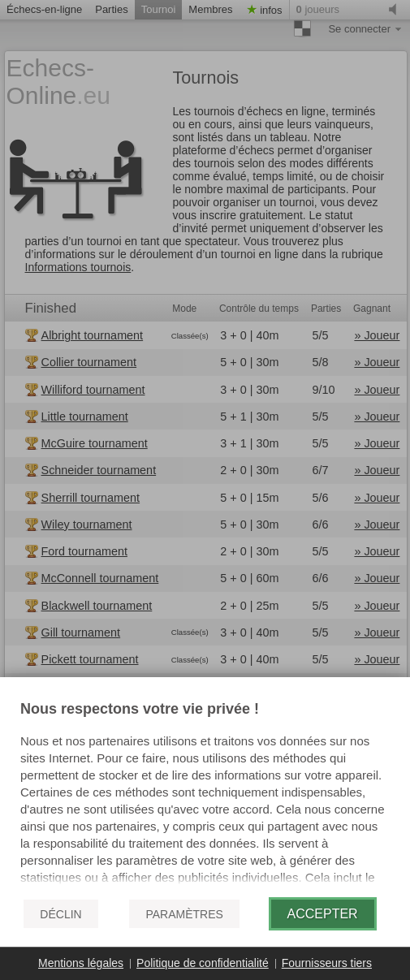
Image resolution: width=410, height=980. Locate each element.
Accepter (323, 914)
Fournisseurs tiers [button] (327, 963)
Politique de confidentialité (203, 963)
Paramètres (184, 914)
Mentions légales (81, 963)
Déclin (60, 914)
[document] (205, 793)
